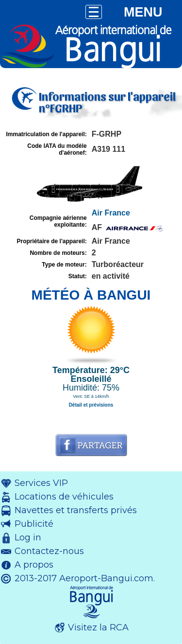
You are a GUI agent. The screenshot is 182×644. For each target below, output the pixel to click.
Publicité (34, 524)
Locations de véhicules (64, 497)
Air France (111, 213)
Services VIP (41, 483)
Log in (28, 537)
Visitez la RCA (98, 627)
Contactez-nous (49, 551)
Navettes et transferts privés (76, 510)
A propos (34, 565)
